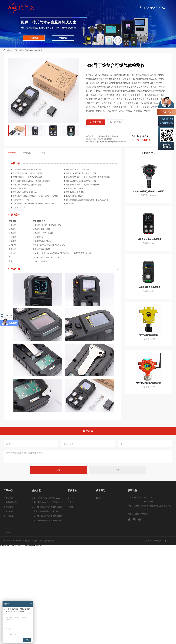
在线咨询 (118, 122)
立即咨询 (97, 122)
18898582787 (148, 497)
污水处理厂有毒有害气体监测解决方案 (48, 502)
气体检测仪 (38, 50)
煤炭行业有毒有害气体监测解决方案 (47, 507)
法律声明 (148, 541)
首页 (21, 50)
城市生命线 (8, 516)
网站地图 (158, 541)
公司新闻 (72, 498)
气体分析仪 (8, 511)
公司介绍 (100, 498)
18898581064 (141, 140)
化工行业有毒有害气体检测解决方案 (47, 520)
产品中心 (28, 50)
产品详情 (41, 153)
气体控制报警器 (10, 502)
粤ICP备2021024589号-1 (13, 541)
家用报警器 (8, 507)
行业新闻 (72, 502)
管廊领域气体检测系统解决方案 (45, 511)
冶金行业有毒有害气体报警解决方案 (47, 516)
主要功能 (12, 153)
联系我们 (169, 541)
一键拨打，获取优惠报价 (29, 546)
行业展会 (72, 507)
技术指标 (27, 153)
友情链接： (8, 532)
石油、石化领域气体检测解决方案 (46, 498)
